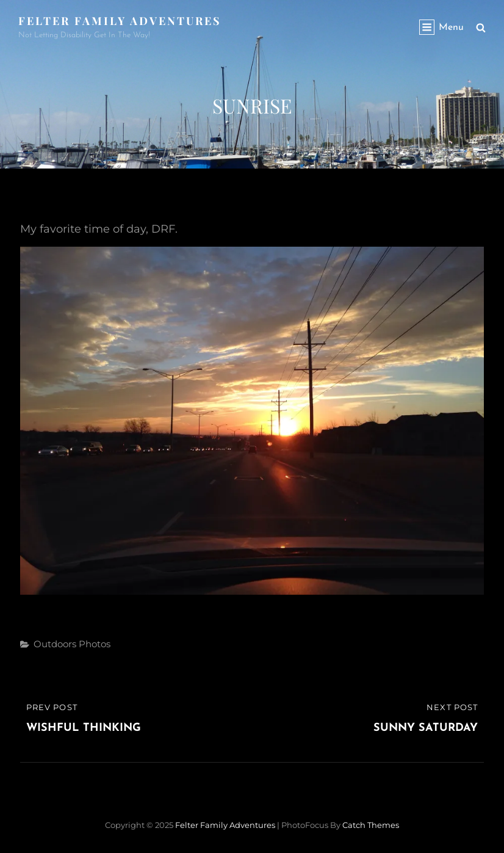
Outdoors (55, 644)
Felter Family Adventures (120, 21)
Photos (95, 644)
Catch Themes (371, 825)
